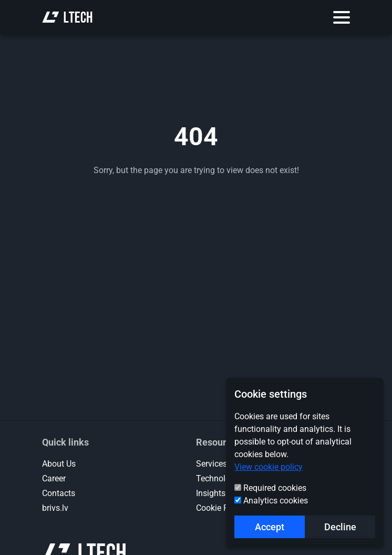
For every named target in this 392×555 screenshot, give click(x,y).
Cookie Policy (221, 508)
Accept (270, 527)
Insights (211, 493)
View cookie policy (269, 467)
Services (212, 464)
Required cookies (275, 488)
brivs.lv (55, 508)
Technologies (221, 478)
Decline (340, 527)
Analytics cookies (276, 501)
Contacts (59, 493)
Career (54, 478)
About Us (59, 464)
